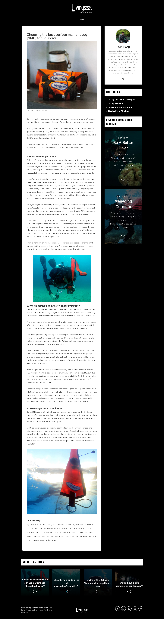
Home (82, 20)
